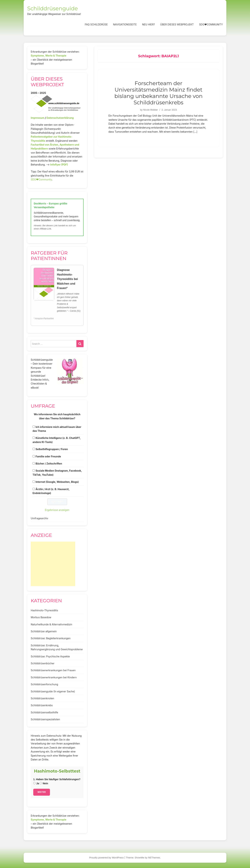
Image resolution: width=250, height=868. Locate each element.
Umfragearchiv (39, 518)
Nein (44, 783)
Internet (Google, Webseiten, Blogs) (57, 482)
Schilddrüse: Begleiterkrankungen (51, 638)
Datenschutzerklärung (60, 118)
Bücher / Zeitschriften (49, 464)
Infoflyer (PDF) (59, 165)
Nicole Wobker (151, 110)
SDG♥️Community (41, 179)
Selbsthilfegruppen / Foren (52, 449)
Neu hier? (148, 24)
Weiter (42, 792)
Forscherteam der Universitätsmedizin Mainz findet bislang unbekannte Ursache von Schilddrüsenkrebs (158, 93)
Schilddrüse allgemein (44, 631)
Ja (36, 783)
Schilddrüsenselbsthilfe (44, 712)
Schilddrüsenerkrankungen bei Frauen (53, 670)
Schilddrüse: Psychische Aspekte (50, 656)
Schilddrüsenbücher (43, 663)
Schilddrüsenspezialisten (45, 719)
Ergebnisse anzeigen (57, 510)
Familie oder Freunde (48, 456)
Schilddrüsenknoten (42, 698)
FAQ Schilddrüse (96, 24)
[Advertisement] (53, 564)
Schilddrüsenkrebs (42, 705)
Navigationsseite (125, 24)
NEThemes (154, 858)
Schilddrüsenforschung (44, 684)
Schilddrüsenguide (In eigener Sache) (53, 691)
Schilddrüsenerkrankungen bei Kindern (54, 677)
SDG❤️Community (211, 24)
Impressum (38, 118)
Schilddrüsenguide (53, 8)
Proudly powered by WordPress (107, 858)
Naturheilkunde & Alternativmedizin (51, 624)
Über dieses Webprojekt (177, 24)
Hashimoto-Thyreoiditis (44, 610)
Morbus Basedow (41, 617)
